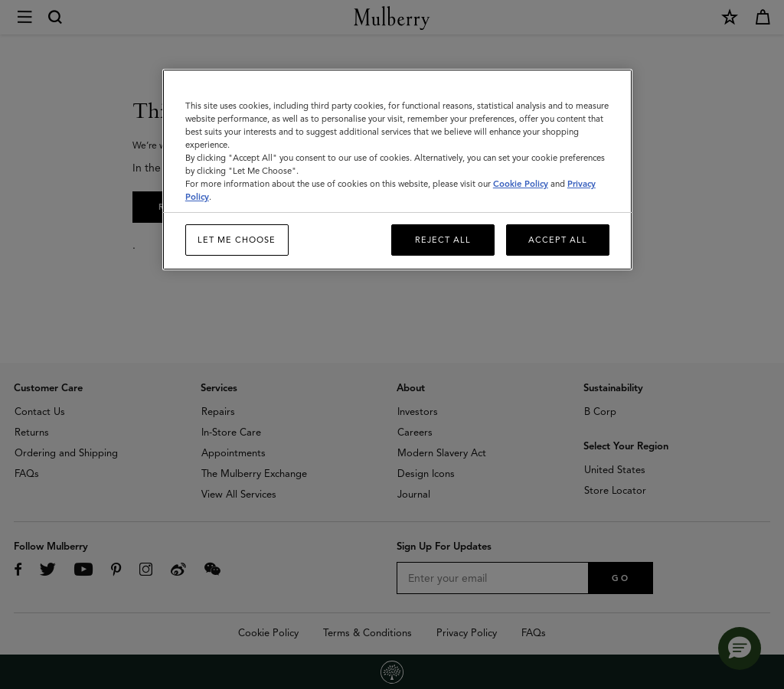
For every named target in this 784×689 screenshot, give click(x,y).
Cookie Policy (521, 184)
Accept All (558, 240)
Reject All (443, 240)
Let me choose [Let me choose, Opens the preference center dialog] (237, 240)
